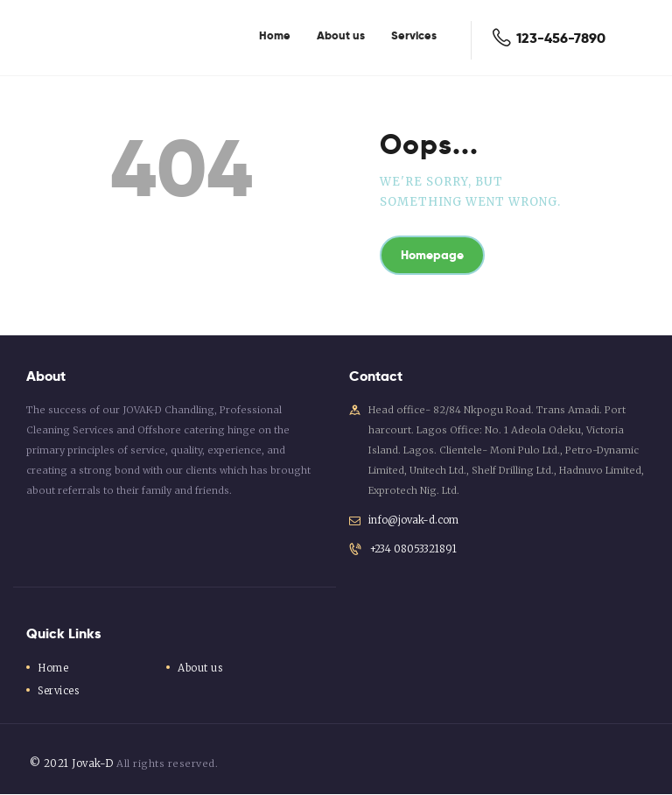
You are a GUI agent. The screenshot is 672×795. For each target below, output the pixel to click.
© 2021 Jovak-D (70, 764)
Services (60, 692)
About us (201, 669)
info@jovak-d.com (414, 521)
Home (53, 669)
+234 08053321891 (412, 551)
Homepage (437, 257)
